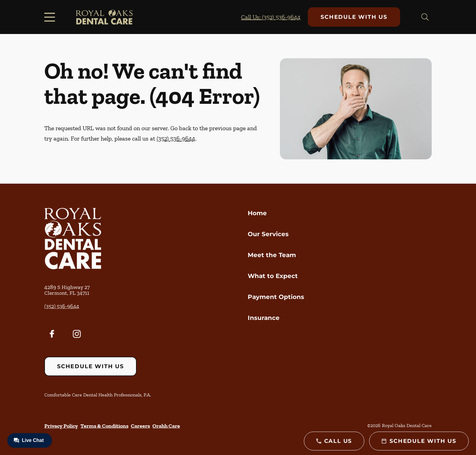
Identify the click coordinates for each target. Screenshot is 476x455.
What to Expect (273, 276)
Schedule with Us (354, 17)
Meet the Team (272, 255)
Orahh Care (166, 426)
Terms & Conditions (104, 426)
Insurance (264, 318)
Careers (140, 426)
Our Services (268, 234)
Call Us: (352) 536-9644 (271, 17)
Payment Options (276, 297)
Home (257, 213)
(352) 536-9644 (176, 138)
